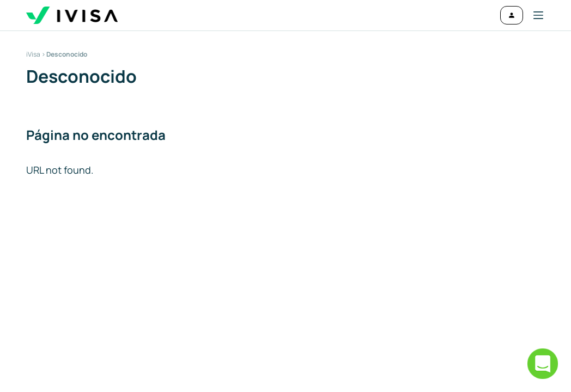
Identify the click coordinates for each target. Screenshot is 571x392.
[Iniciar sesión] (512, 15)
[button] (534, 15)
